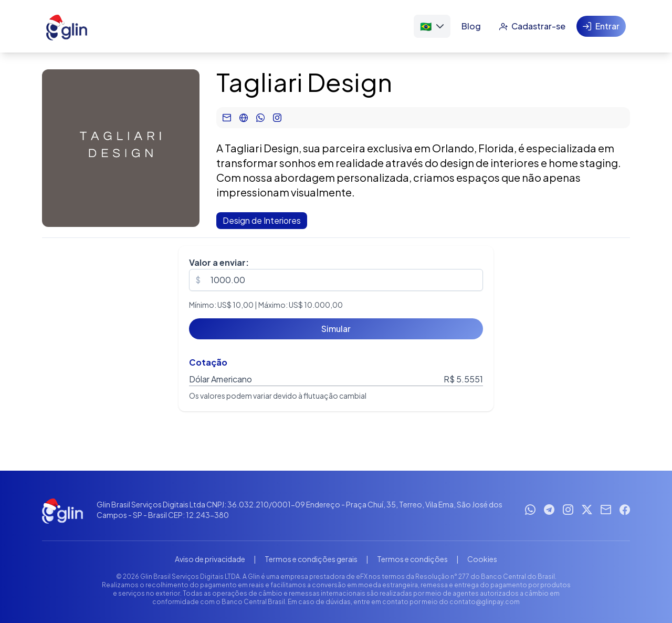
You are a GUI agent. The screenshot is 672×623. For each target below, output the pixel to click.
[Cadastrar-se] (532, 26)
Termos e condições (412, 559)
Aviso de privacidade (210, 559)
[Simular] (336, 329)
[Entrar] (601, 26)
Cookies (482, 559)
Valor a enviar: (219, 262)
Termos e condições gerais (311, 559)
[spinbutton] (336, 280)
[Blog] (471, 26)
